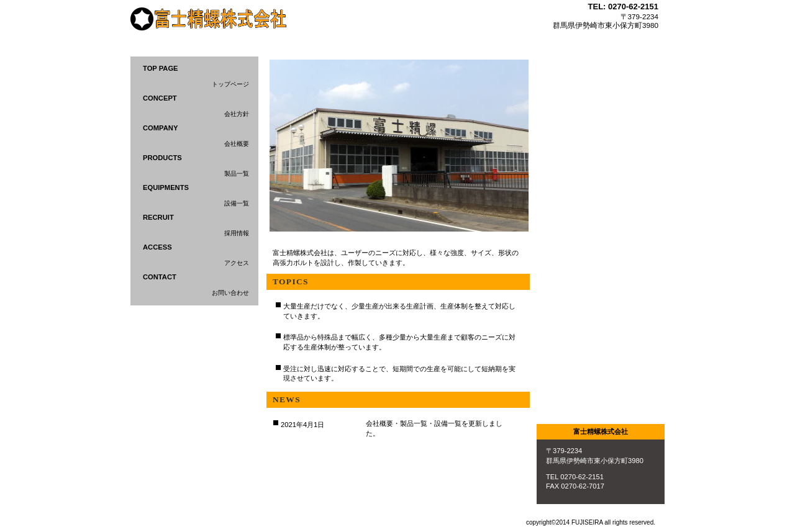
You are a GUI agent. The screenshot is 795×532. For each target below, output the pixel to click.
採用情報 (601, 237)
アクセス (601, 359)
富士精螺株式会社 (217, 21)
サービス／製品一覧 (601, 115)
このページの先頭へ (489, 461)
